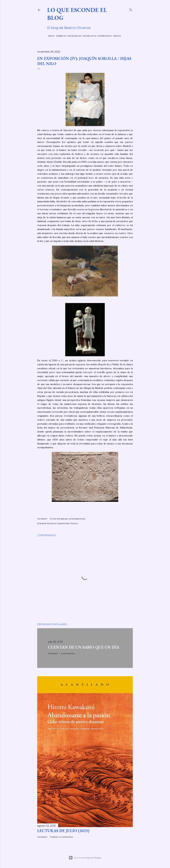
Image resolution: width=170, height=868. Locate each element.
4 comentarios (68, 653)
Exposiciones (63, 523)
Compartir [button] (42, 519)
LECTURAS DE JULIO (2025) (63, 831)
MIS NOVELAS (73, 36)
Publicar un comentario (61, 837)
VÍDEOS (116, 36)
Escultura (52, 523)
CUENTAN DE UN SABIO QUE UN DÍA (84, 647)
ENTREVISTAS (104, 36)
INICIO (50, 36)
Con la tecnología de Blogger (85, 858)
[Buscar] (131, 9)
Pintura (74, 523)
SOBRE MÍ (60, 36)
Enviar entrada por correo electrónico (68, 519)
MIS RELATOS (89, 36)
